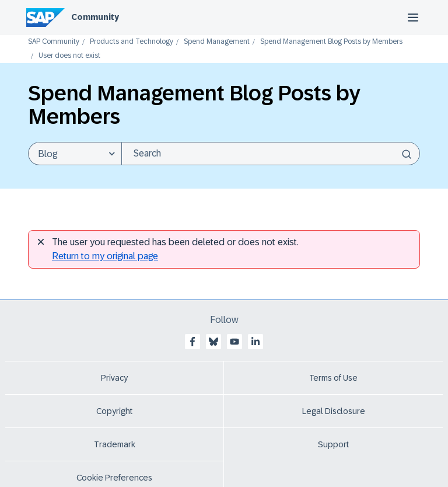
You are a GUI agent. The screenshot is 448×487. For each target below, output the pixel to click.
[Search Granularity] (75, 154)
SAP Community (54, 42)
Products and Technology (132, 42)
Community (95, 17)
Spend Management (217, 42)
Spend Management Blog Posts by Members (331, 42)
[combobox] (271, 154)
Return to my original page (105, 256)
